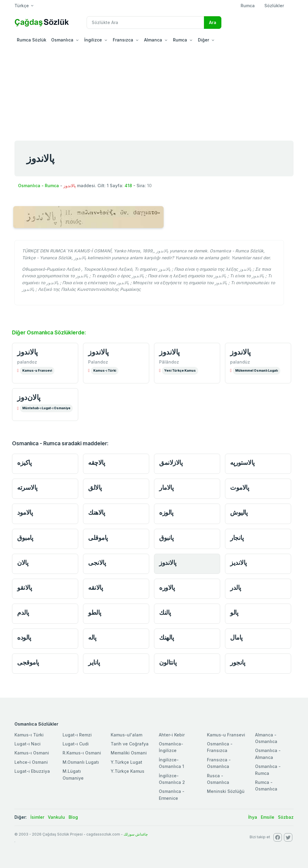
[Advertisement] (154, 91)
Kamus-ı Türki (105, 371)
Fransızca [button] (123, 40)
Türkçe (22, 6)
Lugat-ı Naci (28, 744)
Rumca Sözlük (32, 40)
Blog (73, 817)
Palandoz (98, 362)
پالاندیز (239, 563)
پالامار (166, 487)
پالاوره (167, 588)
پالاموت (240, 487)
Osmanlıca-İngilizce (171, 747)
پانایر (94, 662)
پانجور (238, 662)
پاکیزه (24, 463)
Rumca (248, 6)
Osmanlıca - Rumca (38, 186)
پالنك (165, 612)
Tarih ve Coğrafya (130, 744)
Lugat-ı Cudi (76, 744)
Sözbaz (286, 817)
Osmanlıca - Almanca (268, 754)
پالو (234, 612)
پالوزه (166, 512)
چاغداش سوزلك (136, 834)
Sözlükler (274, 6)
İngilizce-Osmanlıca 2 (172, 779)
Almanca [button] (153, 40)
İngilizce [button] (93, 40)
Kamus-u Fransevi (37, 371)
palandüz (240, 362)
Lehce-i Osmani (31, 762)
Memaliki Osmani (129, 753)
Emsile (268, 817)
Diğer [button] (203, 40)
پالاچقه (97, 463)
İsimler (37, 817)
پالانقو (25, 588)
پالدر (236, 588)
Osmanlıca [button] (62, 40)
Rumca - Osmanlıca (266, 786)
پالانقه (95, 588)
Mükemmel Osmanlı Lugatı (257, 371)
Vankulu (56, 817)
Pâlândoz (169, 362)
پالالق (95, 487)
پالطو (95, 612)
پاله (92, 637)
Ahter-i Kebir (172, 735)
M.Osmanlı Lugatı (81, 762)
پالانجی (97, 563)
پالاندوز (28, 352)
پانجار (237, 538)
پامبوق (25, 538)
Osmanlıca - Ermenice (172, 795)
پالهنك (166, 637)
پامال (236, 637)
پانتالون (168, 662)
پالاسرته (27, 487)
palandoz (27, 362)
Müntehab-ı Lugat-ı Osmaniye (46, 408)
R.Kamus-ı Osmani (82, 753)
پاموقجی (28, 662)
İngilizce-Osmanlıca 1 (171, 763)
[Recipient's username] (145, 23)
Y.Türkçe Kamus (128, 771)
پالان (23, 563)
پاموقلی (98, 538)
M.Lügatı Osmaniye (73, 774)
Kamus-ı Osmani (32, 753)
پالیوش (239, 512)
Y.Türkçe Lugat (126, 762)
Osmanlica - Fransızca (220, 747)
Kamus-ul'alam (126, 735)
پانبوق (166, 538)
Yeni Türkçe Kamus (180, 371)
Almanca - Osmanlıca (266, 738)
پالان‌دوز (29, 397)
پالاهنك (97, 512)
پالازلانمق (171, 463)
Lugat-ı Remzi (77, 735)
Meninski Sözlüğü (226, 791)
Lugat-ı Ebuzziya (32, 771)
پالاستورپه (242, 463)
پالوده (24, 637)
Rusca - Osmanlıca (218, 779)
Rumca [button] (180, 40)
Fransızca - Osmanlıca (219, 763)
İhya (253, 817)
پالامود (25, 512)
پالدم (23, 612)
